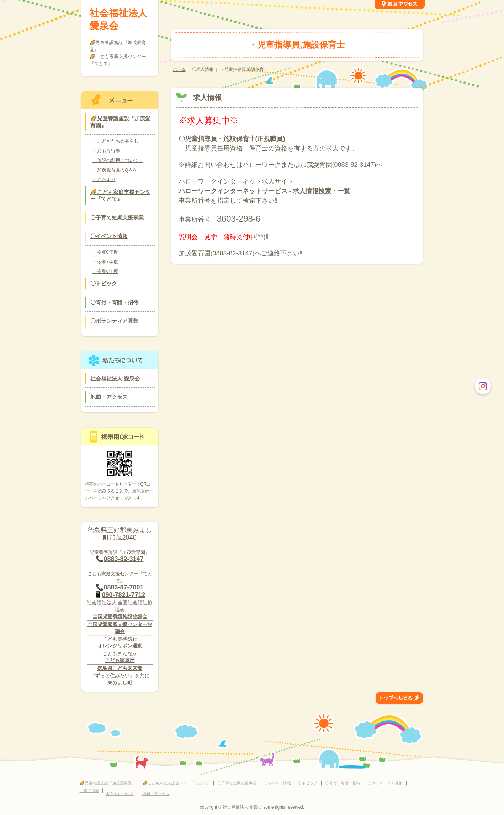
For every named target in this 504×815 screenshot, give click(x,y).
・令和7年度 (105, 262)
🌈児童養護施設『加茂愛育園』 (120, 122)
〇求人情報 (89, 790)
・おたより (104, 179)
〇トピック (104, 283)
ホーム (179, 69)
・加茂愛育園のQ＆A (114, 170)
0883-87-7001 (123, 587)
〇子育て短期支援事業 (117, 218)
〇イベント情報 (109, 236)
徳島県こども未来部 (120, 668)
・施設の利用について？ (118, 160)
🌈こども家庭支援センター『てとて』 (120, 195)
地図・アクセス (109, 397)
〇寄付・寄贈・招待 (114, 302)
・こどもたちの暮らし (116, 141)
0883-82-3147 (123, 559)
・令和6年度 (105, 271)
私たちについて (120, 794)
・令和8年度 (105, 252)
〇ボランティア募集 (114, 321)
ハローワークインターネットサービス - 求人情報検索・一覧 (265, 191)
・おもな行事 (106, 151)
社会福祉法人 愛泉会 (118, 19)
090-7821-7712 (123, 595)
